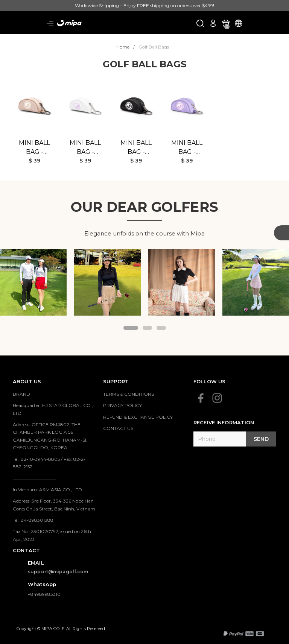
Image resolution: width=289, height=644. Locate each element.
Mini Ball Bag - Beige (34, 148)
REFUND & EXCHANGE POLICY (138, 417)
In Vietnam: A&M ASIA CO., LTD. (48, 490)
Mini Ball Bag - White (85, 148)
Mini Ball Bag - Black (136, 148)
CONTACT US (118, 428)
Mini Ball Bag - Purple (187, 148)
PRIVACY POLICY (122, 405)
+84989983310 (44, 594)
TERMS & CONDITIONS (129, 394)
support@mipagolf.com (58, 572)
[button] (131, 328)
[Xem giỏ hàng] (226, 23)
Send (261, 439)
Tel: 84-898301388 (33, 520)
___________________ (34, 478)
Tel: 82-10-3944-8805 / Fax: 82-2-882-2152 (49, 463)
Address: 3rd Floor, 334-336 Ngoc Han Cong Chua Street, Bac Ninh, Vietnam (54, 505)
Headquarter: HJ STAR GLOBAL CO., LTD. (53, 409)
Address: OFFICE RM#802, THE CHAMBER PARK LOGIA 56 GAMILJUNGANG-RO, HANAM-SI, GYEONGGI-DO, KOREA (50, 436)
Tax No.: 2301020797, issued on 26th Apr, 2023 (52, 535)
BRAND (21, 394)
